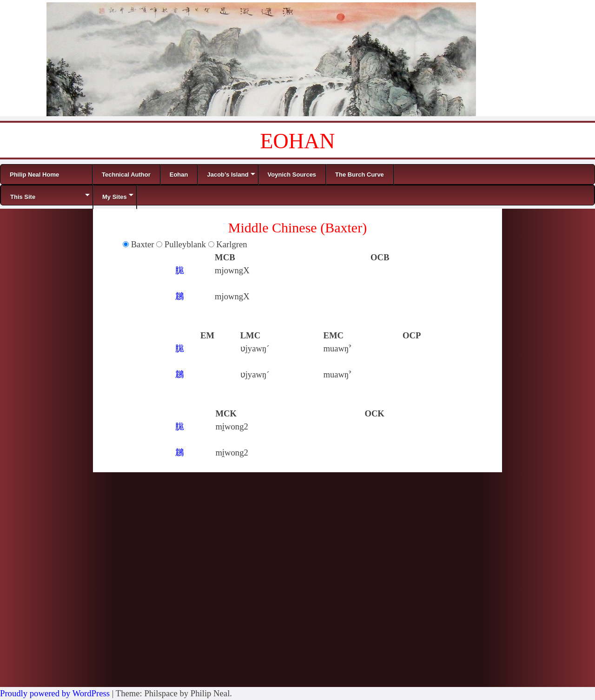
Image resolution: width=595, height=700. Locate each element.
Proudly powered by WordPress (55, 693)
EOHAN (298, 141)
